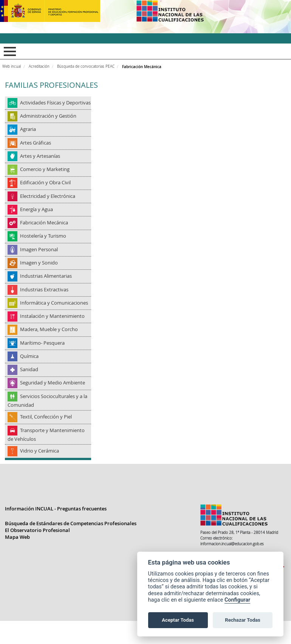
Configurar (237, 600)
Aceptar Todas (178, 620)
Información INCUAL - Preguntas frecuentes (56, 532)
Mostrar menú (9, 51)
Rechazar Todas (243, 620)
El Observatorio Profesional (37, 554)
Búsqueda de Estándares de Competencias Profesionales (71, 547)
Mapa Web (17, 561)
